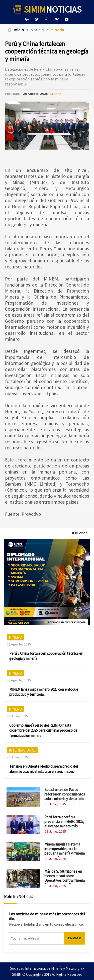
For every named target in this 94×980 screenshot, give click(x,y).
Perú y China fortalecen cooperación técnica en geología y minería (46, 650)
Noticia (37, 30)
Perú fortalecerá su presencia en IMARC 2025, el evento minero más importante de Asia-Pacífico (64, 820)
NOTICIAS (47, 10)
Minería (56, 88)
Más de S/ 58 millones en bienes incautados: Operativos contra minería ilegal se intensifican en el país (65, 875)
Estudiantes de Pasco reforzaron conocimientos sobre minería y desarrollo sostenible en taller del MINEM (65, 793)
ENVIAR (74, 932)
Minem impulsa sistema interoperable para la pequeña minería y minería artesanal (65, 845)
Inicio (16, 30)
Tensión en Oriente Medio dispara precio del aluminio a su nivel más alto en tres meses (43, 763)
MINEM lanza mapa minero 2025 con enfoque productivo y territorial (44, 686)
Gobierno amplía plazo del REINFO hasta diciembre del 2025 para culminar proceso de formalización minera (43, 725)
